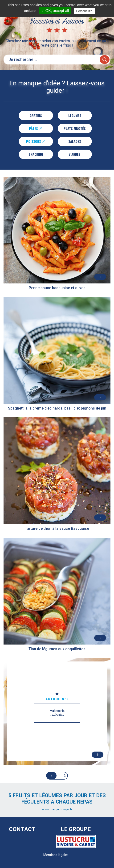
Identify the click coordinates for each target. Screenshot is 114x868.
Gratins (36, 115)
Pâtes (36, 128)
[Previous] (51, 776)
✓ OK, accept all (55, 11)
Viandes (75, 154)
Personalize (84, 11)
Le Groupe (76, 829)
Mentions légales (56, 855)
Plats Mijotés (75, 128)
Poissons (36, 141)
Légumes (75, 115)
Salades (75, 141)
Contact (22, 829)
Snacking (36, 154)
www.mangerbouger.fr (57, 809)
